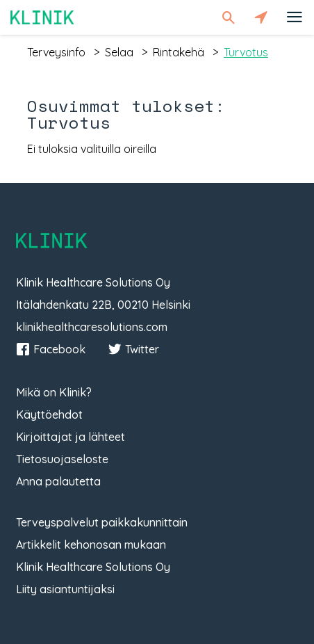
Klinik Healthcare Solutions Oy (93, 567)
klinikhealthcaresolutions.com (92, 327)
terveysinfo (56, 52)
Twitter (133, 349)
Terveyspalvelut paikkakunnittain (102, 522)
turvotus (246, 52)
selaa (119, 52)
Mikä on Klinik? (54, 392)
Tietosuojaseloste (62, 459)
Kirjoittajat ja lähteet (71, 437)
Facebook (51, 349)
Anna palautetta (58, 481)
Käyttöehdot (49, 414)
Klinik (42, 17)
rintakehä (179, 52)
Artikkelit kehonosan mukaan (91, 545)
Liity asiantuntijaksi (65, 589)
